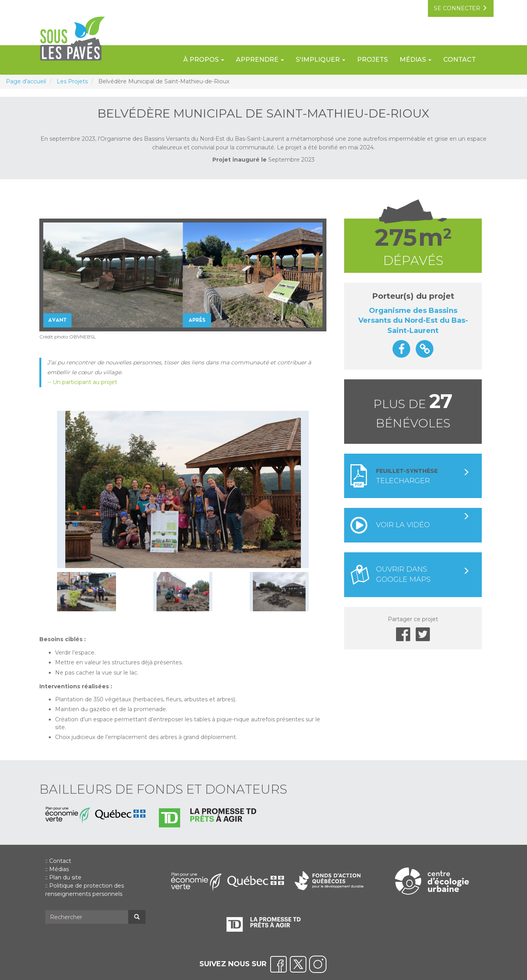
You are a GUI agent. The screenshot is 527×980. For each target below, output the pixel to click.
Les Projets (72, 81)
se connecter (460, 9)
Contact (460, 60)
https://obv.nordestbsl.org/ (425, 349)
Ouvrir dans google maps (423, 574)
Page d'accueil (26, 81)
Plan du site (65, 877)
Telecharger (423, 476)
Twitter (423, 634)
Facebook (403, 634)
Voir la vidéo (423, 521)
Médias (59, 869)
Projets (372, 60)
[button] (183, 489)
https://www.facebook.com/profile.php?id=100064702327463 (401, 349)
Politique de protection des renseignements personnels (85, 890)
